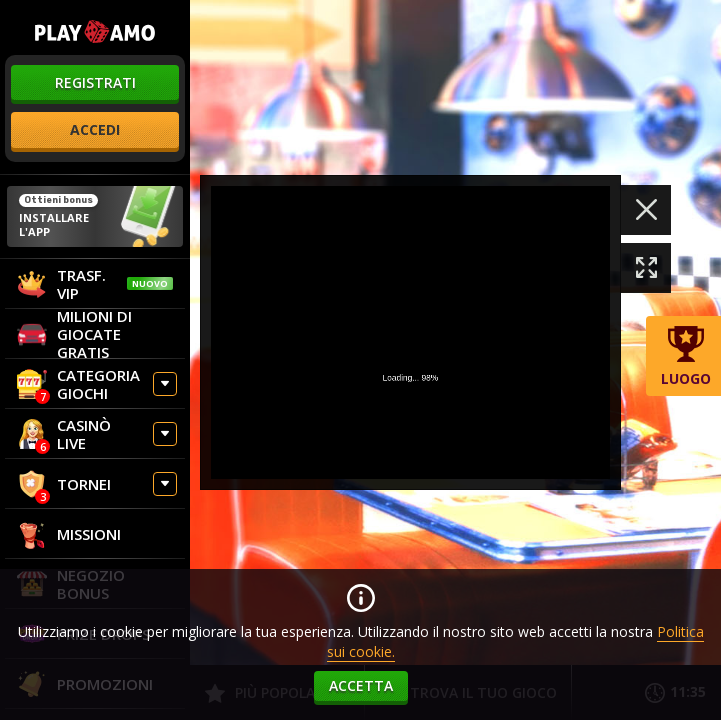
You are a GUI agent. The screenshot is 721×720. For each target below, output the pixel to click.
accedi (95, 129)
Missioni (69, 534)
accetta (361, 685)
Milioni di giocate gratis (74, 334)
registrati (95, 82)
